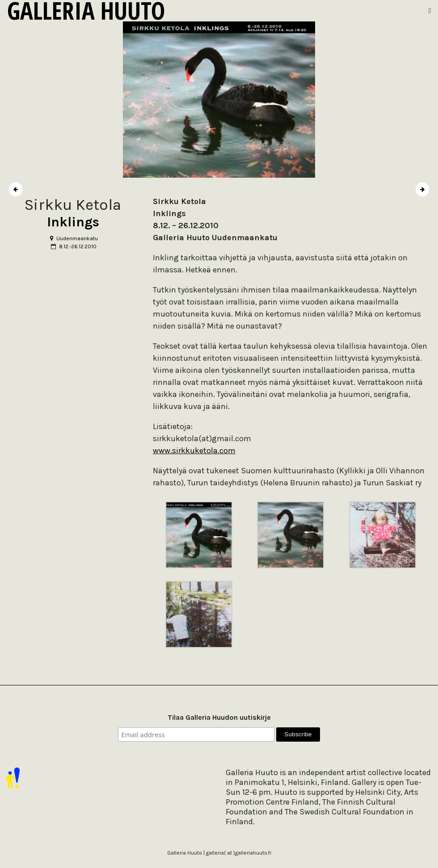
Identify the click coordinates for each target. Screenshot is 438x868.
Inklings (73, 222)
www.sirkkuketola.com (194, 451)
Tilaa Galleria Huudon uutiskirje (219, 717)
